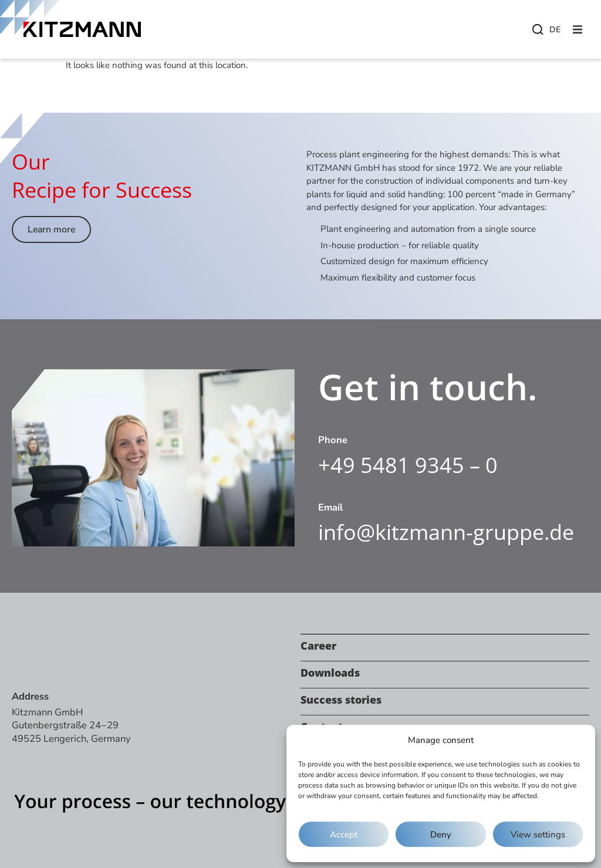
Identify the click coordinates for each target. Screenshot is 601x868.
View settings (538, 835)
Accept (344, 835)
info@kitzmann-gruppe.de (446, 532)
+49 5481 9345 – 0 (408, 465)
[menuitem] (554, 30)
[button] (578, 29)
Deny (441, 835)
